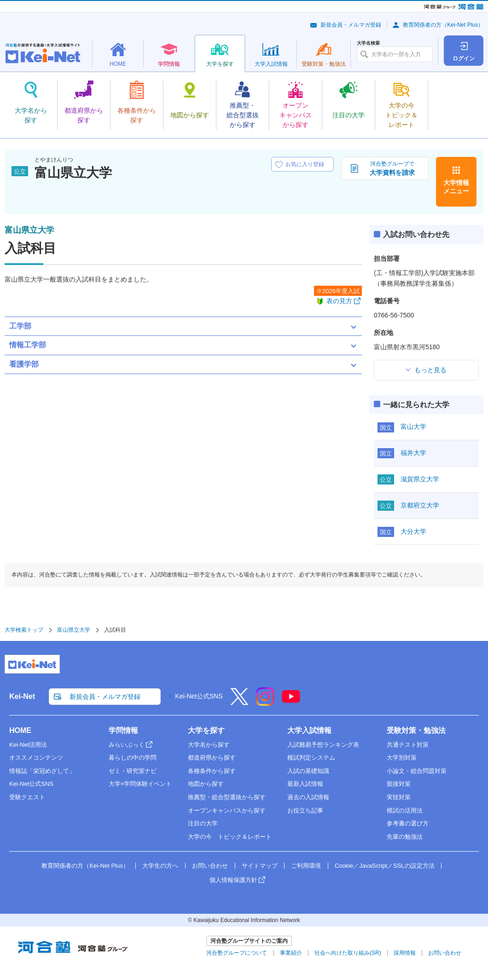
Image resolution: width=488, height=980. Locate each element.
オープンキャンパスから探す (227, 810)
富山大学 (413, 427)
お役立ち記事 (305, 810)
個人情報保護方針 (233, 880)
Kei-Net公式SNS (199, 696)
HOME (20, 730)
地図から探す (206, 784)
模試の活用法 (405, 810)
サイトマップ (260, 866)
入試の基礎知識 (308, 771)
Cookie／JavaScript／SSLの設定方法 (385, 866)
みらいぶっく (127, 745)
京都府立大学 (420, 505)
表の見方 (339, 301)
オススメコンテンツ (36, 758)
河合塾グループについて (237, 953)
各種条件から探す (212, 771)
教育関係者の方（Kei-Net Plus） (443, 25)
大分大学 (413, 531)
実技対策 (399, 797)
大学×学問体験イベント (140, 784)
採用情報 (405, 953)
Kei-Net (22, 696)
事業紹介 (291, 953)
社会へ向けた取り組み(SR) (348, 953)
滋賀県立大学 (420, 479)
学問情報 (123, 730)
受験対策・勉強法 (416, 730)
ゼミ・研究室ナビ (133, 771)
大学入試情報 (309, 730)
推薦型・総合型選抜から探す (227, 797)
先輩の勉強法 (405, 837)
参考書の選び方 (408, 823)
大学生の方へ (160, 866)
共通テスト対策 (408, 745)
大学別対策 (402, 758)
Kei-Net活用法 (28, 745)
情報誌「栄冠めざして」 (42, 771)
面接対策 (399, 784)
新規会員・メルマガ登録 (351, 25)
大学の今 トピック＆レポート (230, 837)
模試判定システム (311, 758)
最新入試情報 (305, 784)
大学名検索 (368, 43)
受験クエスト (27, 797)
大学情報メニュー (456, 187)
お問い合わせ (210, 866)
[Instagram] (265, 703)
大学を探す (206, 730)
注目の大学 (203, 823)
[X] (239, 703)
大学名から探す (209, 745)
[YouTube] (291, 703)
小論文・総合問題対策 (417, 771)
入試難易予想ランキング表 (323, 745)
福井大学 (413, 453)
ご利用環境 (306, 866)
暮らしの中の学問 (133, 758)
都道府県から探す (212, 758)
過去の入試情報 (308, 797)
